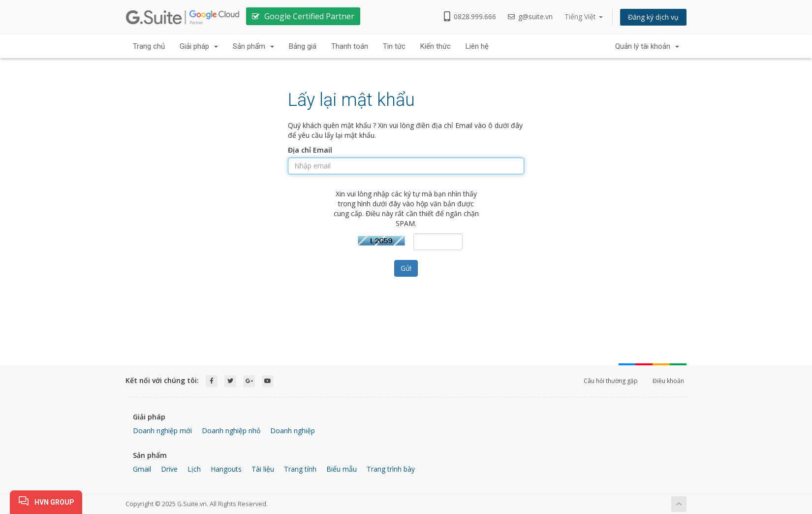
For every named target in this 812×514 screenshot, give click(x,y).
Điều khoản (668, 381)
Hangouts (226, 469)
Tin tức (394, 46)
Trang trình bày (391, 469)
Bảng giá (303, 46)
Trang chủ (149, 46)
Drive (169, 469)
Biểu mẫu (342, 469)
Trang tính (300, 469)
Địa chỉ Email (310, 150)
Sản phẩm (253, 46)
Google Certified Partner (309, 16)
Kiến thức (436, 46)
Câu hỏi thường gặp (611, 381)
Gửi (406, 268)
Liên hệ (477, 46)
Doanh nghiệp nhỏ (231, 431)
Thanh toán (350, 46)
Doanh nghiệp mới (162, 431)
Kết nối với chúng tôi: (162, 380)
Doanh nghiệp (293, 431)
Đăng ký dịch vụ (653, 17)
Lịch (194, 469)
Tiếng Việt (584, 16)
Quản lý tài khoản (647, 46)
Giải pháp (199, 46)
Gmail (142, 469)
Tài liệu (263, 469)
